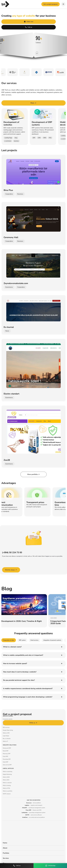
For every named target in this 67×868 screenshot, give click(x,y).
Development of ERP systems (42, 123)
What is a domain (7, 783)
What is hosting (7, 785)
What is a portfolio (8, 791)
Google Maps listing (8, 730)
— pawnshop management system (33, 813)
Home (5, 843)
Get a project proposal (51, 4)
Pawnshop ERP (7, 759)
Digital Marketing (7, 774)
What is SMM (6, 777)
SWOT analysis (7, 794)
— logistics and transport (33, 805)
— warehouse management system (34, 808)
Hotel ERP (5, 762)
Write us (33, 723)
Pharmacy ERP (7, 754)
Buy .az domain (7, 739)
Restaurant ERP (7, 748)
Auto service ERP (7, 765)
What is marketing (8, 772)
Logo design (6, 736)
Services (6, 858)
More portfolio (34, 474)
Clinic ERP (5, 756)
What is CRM (6, 733)
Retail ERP (6, 751)
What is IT (5, 741)
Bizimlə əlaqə (11, 570)
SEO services (6, 727)
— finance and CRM (34, 810)
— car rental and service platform (33, 817)
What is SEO (6, 780)
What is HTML (6, 788)
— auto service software (34, 815)
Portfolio (6, 853)
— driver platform (34, 803)
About (5, 848)
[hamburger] (63, 4)
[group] (29, 611)
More (33, 103)
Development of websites (11, 123)
